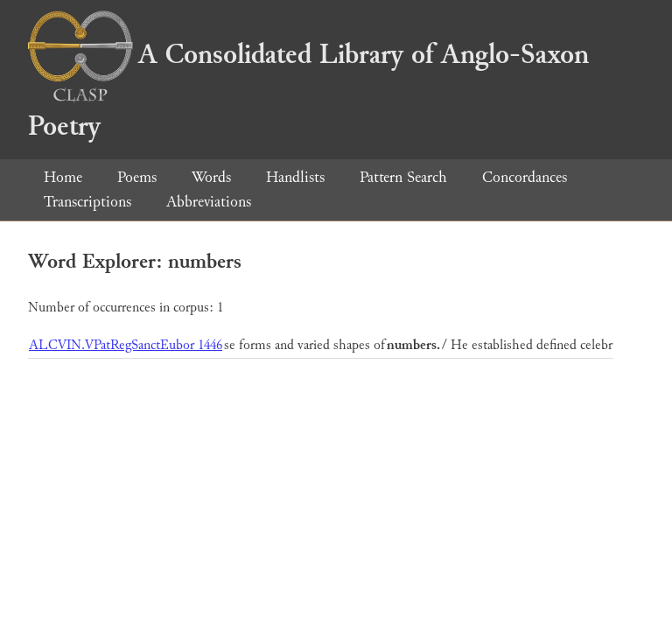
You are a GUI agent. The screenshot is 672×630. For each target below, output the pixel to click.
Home (63, 177)
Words (211, 177)
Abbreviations (209, 202)
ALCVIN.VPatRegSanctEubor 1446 (126, 345)
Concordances (525, 177)
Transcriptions (87, 202)
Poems (137, 177)
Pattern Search (403, 177)
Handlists (295, 177)
